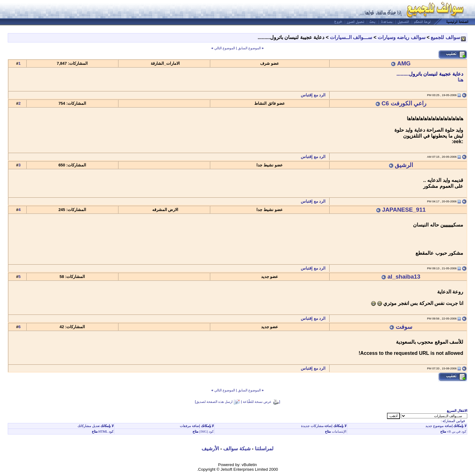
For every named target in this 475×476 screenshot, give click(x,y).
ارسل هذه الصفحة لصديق (214, 402)
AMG (404, 63)
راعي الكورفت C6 (404, 103)
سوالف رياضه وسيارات (402, 37)
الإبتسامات (339, 432)
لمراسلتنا (264, 449)
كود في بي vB (456, 432)
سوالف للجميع (445, 37)
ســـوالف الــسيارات (351, 37)
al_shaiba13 (404, 277)
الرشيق (404, 165)
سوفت (404, 327)
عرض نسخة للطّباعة (257, 402)
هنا (460, 80)
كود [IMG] (207, 432)
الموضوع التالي (225, 48)
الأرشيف (210, 449)
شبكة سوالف (237, 449)
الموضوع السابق (249, 48)
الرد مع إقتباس (315, 95)
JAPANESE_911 (404, 210)
